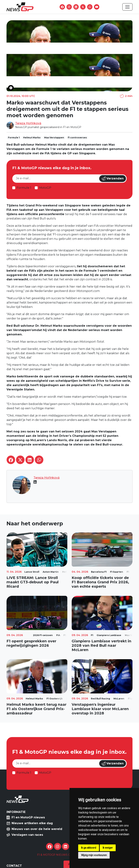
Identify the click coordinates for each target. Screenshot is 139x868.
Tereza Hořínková (28, 123)
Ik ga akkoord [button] (89, 848)
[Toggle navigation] (127, 7)
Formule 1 (24, 188)
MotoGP (45, 188)
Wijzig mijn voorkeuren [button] (94, 855)
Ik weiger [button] (108, 848)
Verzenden (113, 179)
